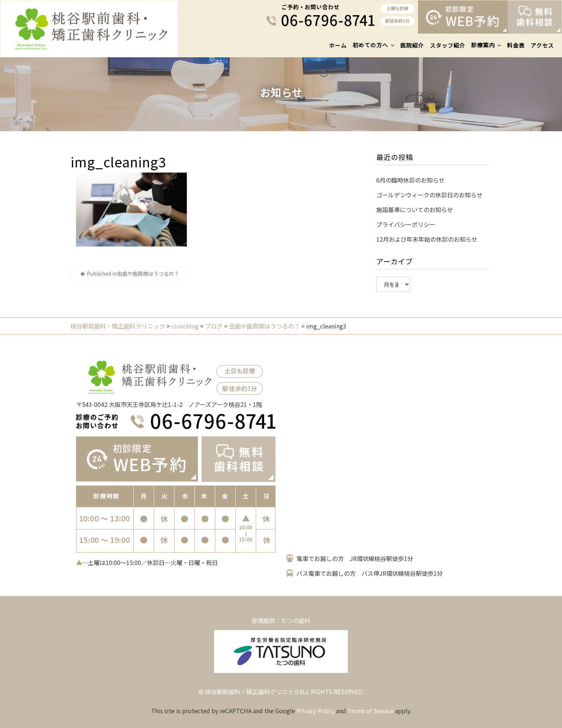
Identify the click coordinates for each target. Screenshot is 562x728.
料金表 (516, 45)
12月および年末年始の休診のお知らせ (427, 239)
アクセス (542, 45)
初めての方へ (370, 45)
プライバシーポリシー (406, 224)
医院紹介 (412, 45)
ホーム (338, 45)
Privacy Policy (316, 711)
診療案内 (483, 45)
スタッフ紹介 (448, 45)
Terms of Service (371, 711)
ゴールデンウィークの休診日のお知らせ (429, 195)
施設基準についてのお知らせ (415, 210)
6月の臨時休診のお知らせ (410, 180)
